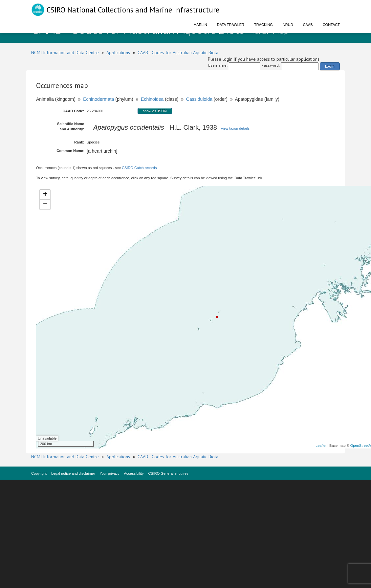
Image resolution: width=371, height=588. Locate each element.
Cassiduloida (199, 99)
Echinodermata (98, 99)
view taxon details (235, 128)
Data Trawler (231, 25)
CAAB (308, 25)
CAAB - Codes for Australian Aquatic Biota (178, 53)
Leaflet (321, 446)
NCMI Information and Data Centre (65, 53)
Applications (118, 53)
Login (330, 66)
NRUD (288, 25)
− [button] (45, 205)
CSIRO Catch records (139, 168)
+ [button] (45, 195)
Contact (331, 25)
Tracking (263, 25)
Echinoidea (152, 99)
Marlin (200, 25)
